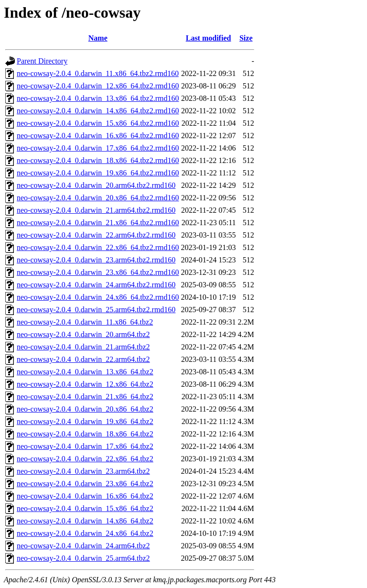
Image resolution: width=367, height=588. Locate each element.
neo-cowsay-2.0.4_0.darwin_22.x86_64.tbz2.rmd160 (98, 247)
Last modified (209, 38)
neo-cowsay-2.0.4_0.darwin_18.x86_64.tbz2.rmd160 (98, 160)
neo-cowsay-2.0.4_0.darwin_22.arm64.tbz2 (83, 359)
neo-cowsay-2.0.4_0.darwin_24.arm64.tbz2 (83, 546)
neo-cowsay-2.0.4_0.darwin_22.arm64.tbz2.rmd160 (96, 235)
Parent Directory (42, 61)
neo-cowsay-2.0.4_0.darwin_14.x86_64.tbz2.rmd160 (98, 111)
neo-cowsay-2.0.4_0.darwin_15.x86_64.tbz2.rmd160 (98, 123)
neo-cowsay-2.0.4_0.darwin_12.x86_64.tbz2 (85, 384)
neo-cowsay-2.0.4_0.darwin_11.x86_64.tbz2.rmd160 (98, 73)
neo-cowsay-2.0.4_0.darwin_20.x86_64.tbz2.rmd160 (98, 198)
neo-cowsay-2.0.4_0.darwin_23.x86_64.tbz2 (85, 484)
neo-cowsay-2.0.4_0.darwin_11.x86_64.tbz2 (85, 322)
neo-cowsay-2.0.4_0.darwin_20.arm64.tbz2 (83, 334)
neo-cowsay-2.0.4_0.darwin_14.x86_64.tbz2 (85, 521)
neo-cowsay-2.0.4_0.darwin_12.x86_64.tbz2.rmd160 (98, 86)
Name (98, 38)
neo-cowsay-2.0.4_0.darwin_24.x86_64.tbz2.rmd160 (98, 297)
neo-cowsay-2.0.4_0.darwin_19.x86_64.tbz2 (85, 421)
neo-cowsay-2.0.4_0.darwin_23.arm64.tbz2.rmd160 (96, 260)
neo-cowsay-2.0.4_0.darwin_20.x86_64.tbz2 (85, 409)
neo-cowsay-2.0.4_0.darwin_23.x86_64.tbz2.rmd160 (98, 272)
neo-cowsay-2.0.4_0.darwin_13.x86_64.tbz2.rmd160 (98, 98)
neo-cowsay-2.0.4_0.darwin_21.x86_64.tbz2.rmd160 (98, 223)
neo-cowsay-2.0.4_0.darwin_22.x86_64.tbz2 (85, 459)
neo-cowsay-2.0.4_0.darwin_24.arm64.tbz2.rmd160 (96, 285)
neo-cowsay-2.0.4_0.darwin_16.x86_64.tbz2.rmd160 (98, 136)
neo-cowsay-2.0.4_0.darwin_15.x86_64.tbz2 (85, 508)
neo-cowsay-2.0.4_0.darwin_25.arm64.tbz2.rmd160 (96, 310)
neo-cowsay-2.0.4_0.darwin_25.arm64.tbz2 (83, 558)
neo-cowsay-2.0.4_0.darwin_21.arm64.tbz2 (83, 347)
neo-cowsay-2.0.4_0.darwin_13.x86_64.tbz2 (85, 372)
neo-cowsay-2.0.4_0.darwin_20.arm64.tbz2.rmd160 (96, 185)
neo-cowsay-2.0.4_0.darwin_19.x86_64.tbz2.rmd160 (98, 173)
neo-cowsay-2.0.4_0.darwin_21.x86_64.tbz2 (85, 397)
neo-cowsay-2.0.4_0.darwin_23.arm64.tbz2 (83, 471)
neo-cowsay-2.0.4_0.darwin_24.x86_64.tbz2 (85, 533)
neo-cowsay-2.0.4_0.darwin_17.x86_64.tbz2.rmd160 (98, 148)
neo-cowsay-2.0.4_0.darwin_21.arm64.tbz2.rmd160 (96, 210)
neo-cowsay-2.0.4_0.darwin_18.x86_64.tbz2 (85, 434)
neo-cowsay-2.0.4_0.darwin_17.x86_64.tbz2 (85, 446)
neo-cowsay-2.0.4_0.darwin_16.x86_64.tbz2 (85, 496)
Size (246, 38)
